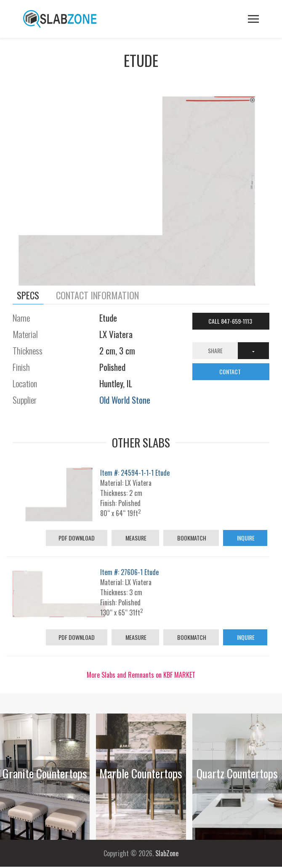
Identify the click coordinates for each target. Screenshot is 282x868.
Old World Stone (125, 400)
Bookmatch (191, 538)
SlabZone (167, 853)
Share (215, 350)
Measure (135, 538)
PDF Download (77, 538)
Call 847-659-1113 (231, 321)
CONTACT (231, 371)
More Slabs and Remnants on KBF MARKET (141, 675)
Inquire (245, 538)
